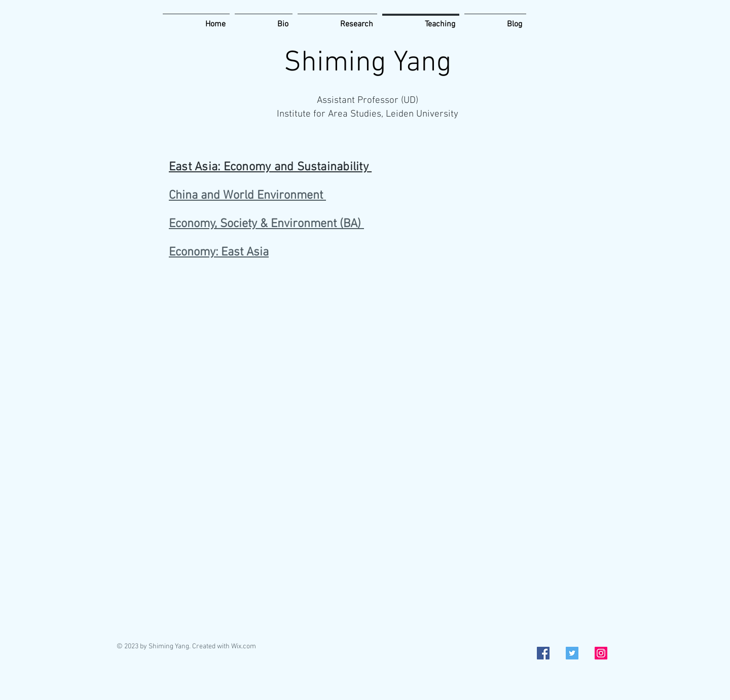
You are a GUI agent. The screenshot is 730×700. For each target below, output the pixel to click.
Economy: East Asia (219, 252)
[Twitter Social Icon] (572, 653)
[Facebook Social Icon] (543, 653)
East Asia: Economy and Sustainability (270, 167)
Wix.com (244, 647)
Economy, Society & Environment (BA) (266, 224)
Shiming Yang (368, 63)
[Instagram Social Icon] (601, 653)
